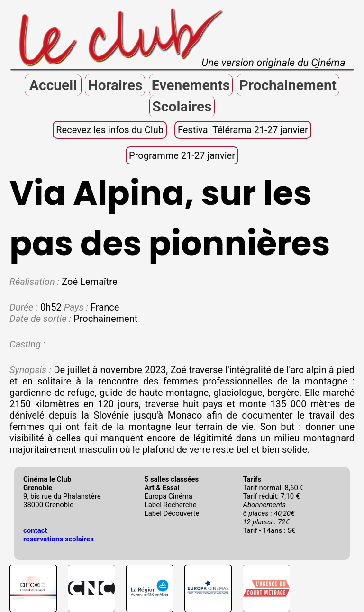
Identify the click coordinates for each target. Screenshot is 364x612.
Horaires (115, 85)
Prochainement (288, 85)
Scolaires (182, 106)
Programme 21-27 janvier (182, 155)
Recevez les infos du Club (110, 130)
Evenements (191, 85)
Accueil (53, 85)
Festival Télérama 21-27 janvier (243, 130)
